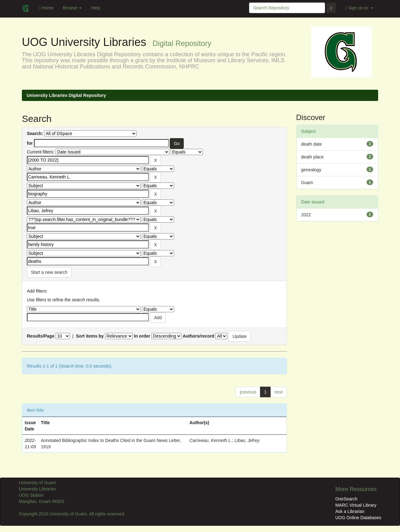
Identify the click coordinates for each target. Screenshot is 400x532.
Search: (35, 133)
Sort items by (90, 336)
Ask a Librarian (350, 511)
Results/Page (41, 336)
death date (312, 144)
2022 (306, 215)
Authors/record (198, 336)
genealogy (311, 170)
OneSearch (346, 499)
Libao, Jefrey (247, 440)
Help (95, 8)
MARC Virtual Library (356, 505)
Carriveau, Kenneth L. (211, 440)
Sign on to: (359, 8)
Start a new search (49, 272)
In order (142, 336)
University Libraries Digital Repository (66, 95)
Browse (72, 8)
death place (312, 157)
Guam (307, 183)
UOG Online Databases (358, 518)
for (30, 143)
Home (46, 8)
